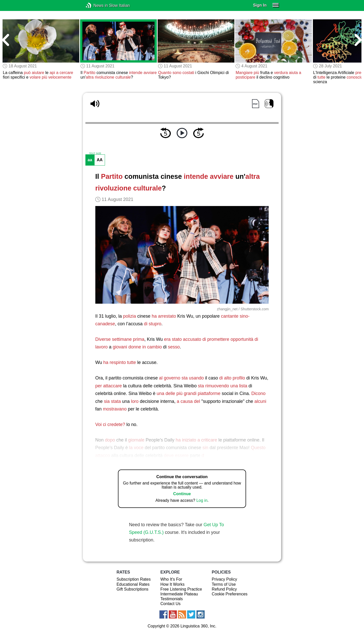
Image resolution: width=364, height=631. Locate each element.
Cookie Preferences (230, 594)
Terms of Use (224, 584)
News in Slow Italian (96, 5)
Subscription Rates (133, 579)
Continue (182, 494)
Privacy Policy (224, 579)
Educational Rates (133, 584)
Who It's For (171, 579)
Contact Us (170, 604)
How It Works (172, 584)
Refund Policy (224, 589)
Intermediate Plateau (179, 594)
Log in (202, 500)
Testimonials (172, 599)
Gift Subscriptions (132, 589)
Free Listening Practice (181, 589)
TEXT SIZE (95, 153)
